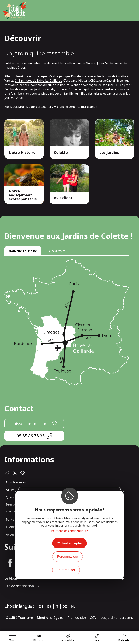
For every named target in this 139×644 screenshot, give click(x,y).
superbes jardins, (33, 89)
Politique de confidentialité (70, 531)
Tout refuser (66, 570)
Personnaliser (67, 556)
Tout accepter (72, 543)
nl (73, 607)
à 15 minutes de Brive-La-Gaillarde (38, 81)
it (57, 607)
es (49, 607)
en (41, 607)
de (65, 607)
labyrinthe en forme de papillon (71, 89)
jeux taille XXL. (15, 98)
